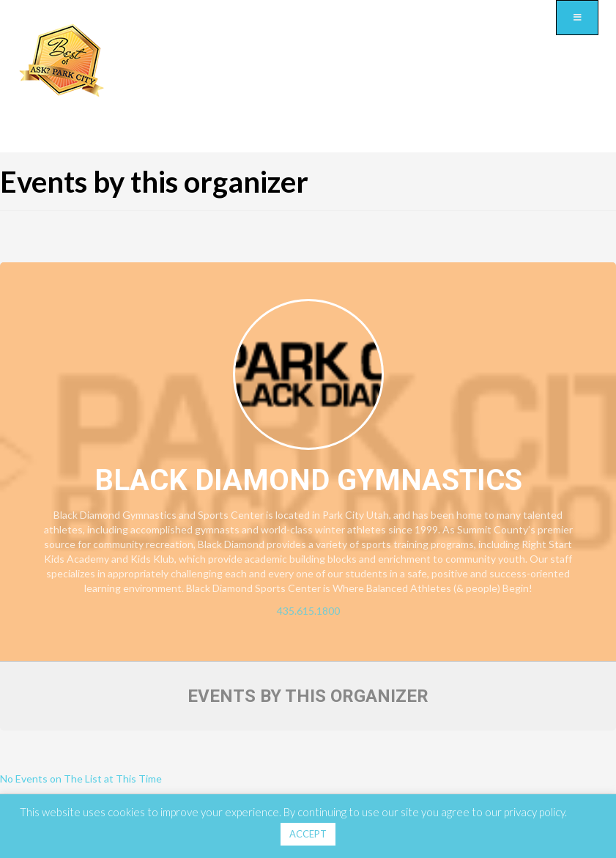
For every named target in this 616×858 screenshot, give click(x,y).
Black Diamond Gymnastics (308, 480)
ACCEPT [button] (308, 834)
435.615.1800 (308, 611)
